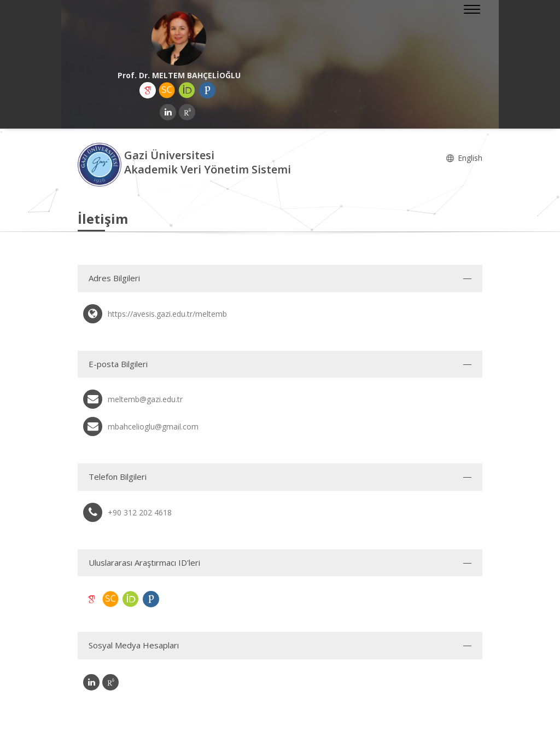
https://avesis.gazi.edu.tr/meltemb (167, 314)
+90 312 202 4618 (140, 512)
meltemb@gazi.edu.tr (145, 399)
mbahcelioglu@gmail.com (153, 426)
